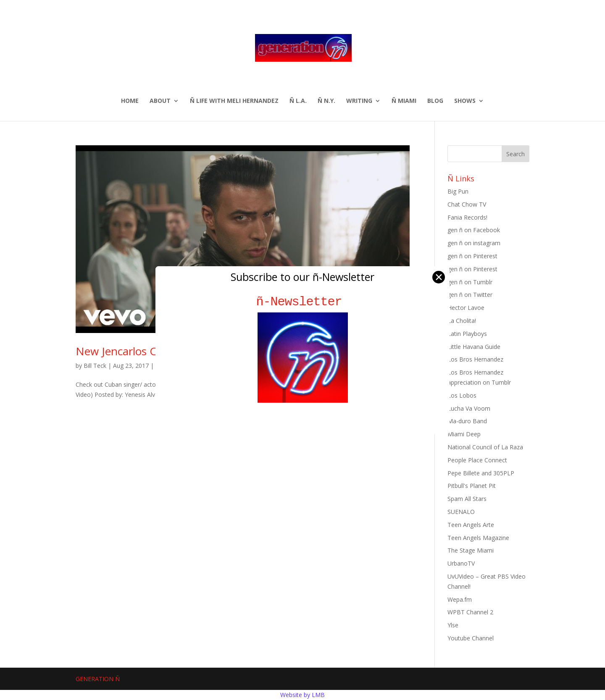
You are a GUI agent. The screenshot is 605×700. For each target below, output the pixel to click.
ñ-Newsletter (303, 302)
